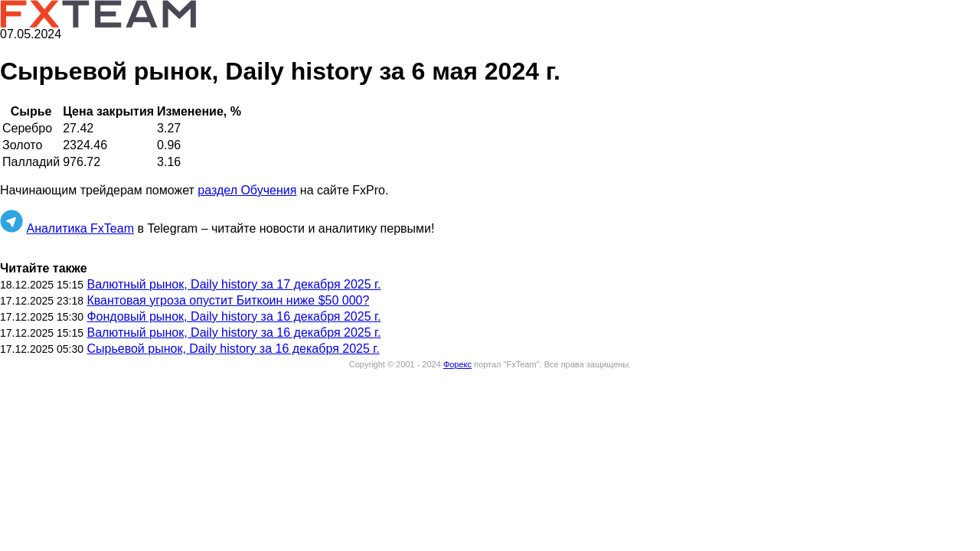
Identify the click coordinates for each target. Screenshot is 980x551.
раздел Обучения (247, 190)
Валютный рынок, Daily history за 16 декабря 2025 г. (234, 333)
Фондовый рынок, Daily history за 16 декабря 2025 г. (234, 316)
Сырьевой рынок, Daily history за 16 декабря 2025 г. (233, 349)
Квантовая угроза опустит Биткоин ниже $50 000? (228, 300)
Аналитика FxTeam (80, 228)
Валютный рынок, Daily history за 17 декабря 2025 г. (234, 284)
